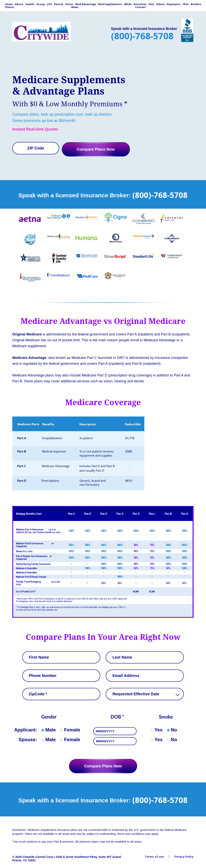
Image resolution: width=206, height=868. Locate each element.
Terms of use (154, 856)
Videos (160, 4)
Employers (174, 4)
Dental (59, 4)
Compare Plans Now (96, 149)
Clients (9, 7)
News (75, 7)
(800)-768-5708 (142, 36)
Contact (141, 7)
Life (49, 4)
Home (9, 4)
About (19, 4)
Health (30, 4)
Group (41, 4)
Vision (69, 4)
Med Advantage (86, 4)
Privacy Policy (184, 856)
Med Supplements (110, 4)
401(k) (128, 4)
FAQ (151, 4)
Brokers (196, 4)
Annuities (140, 4)
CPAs (186, 4)
